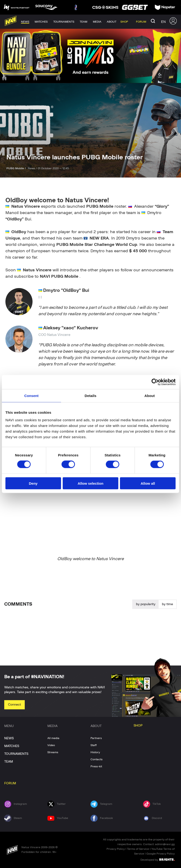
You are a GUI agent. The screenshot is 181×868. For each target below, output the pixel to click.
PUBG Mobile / (16, 168)
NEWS (9, 738)
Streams (53, 752)
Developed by (158, 860)
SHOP (138, 726)
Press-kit (96, 766)
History (95, 752)
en (163, 22)
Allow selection (90, 483)
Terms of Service (138, 849)
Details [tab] (90, 396)
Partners (96, 738)
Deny (33, 483)
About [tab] (150, 396)
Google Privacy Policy (160, 854)
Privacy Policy (116, 849)
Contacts (97, 759)
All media (53, 738)
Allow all (148, 483)
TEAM (9, 762)
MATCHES (12, 746)
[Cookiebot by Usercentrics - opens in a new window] (155, 382)
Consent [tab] (31, 396)
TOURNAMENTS (16, 754)
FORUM (10, 783)
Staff (94, 745)
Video (51, 745)
